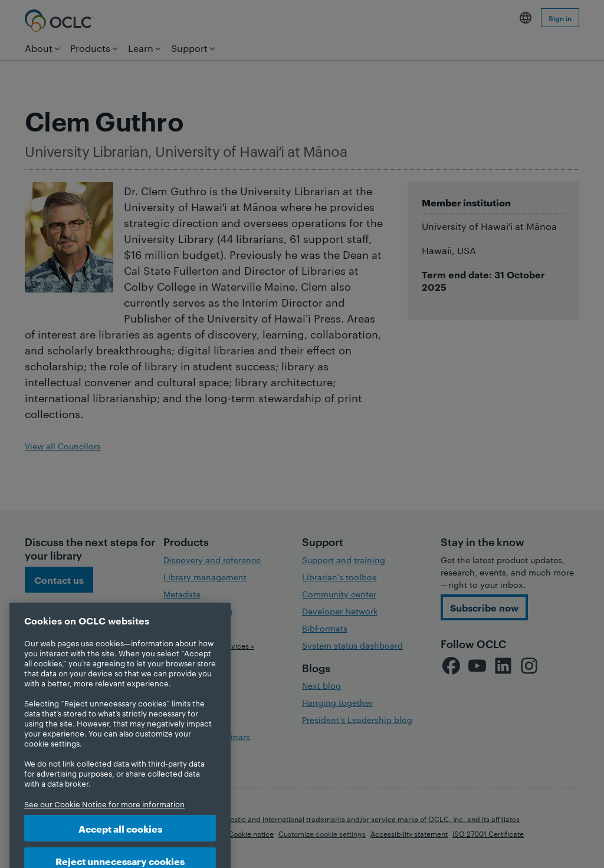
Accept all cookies (120, 843)
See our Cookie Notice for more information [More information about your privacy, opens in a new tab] (104, 818)
